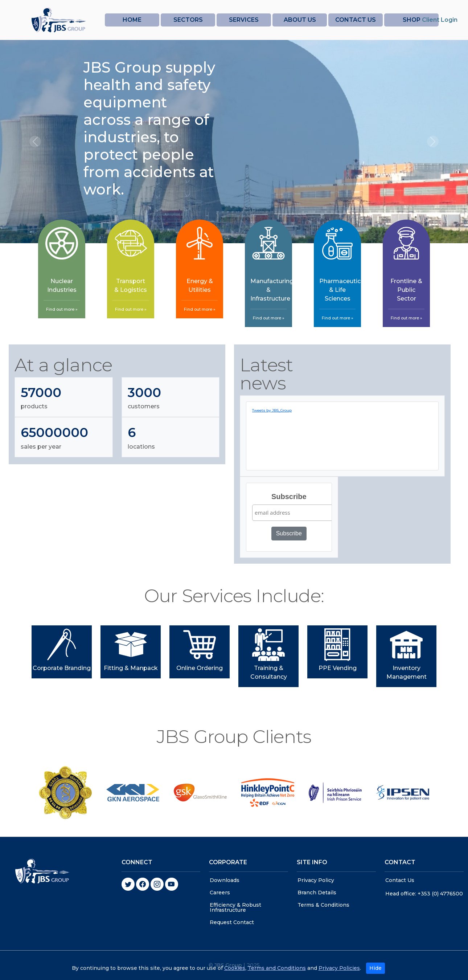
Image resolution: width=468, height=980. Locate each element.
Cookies (235, 973)
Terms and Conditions (277, 973)
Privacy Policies (339, 973)
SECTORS (188, 20)
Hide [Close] (375, 973)
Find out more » (62, 309)
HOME (132, 20)
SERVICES (244, 20)
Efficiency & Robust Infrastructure (235, 907)
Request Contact (232, 922)
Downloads (225, 880)
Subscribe (289, 497)
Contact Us (400, 880)
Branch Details (317, 893)
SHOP (412, 20)
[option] (65, 793)
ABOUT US (300, 20)
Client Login (440, 20)
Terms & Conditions (323, 905)
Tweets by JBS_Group (272, 410)
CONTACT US (356, 20)
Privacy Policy (316, 880)
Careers (220, 893)
